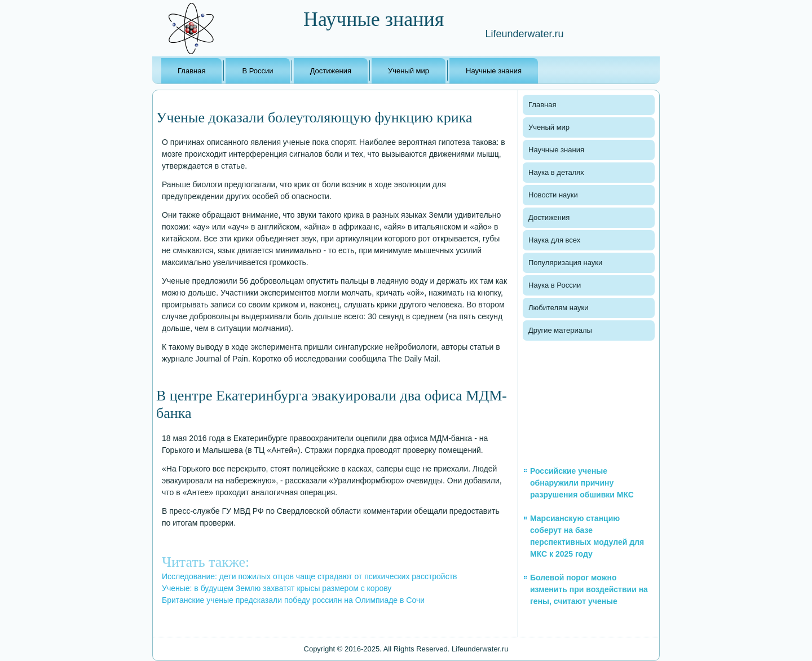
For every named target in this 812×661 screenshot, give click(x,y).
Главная (191, 71)
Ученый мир (409, 71)
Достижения (331, 71)
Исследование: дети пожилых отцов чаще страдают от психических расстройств (310, 576)
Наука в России (555, 285)
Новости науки (553, 195)
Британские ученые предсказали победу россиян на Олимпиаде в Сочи (293, 600)
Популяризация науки (565, 263)
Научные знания (494, 71)
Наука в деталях (556, 172)
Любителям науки (558, 308)
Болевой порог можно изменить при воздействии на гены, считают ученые (589, 589)
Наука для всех (554, 240)
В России (257, 71)
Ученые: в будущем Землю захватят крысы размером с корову (277, 588)
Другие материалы (560, 330)
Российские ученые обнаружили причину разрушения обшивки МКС (582, 483)
